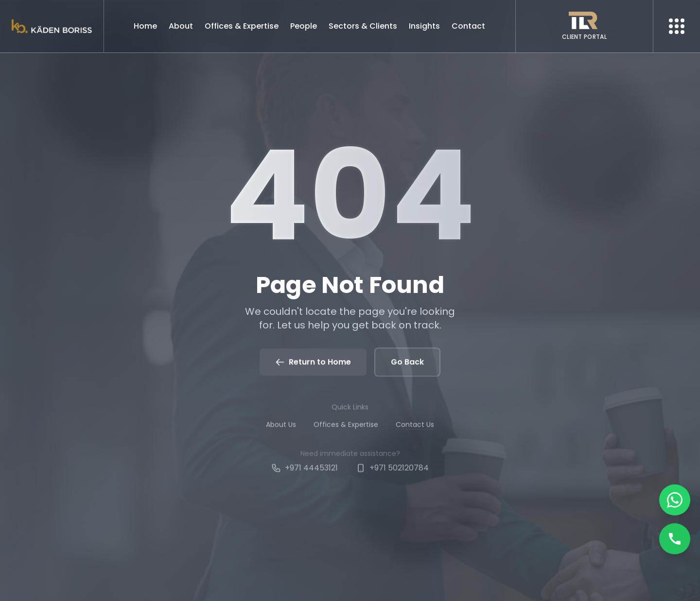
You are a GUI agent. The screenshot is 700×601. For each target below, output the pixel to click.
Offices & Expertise (242, 26)
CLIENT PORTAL (584, 37)
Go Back (407, 363)
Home (145, 26)
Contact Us (415, 427)
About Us (281, 427)
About (181, 26)
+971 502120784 (392, 472)
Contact (468, 26)
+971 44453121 (305, 472)
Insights (424, 26)
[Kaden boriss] (52, 26)
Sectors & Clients (363, 26)
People (304, 26)
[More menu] (677, 26)
